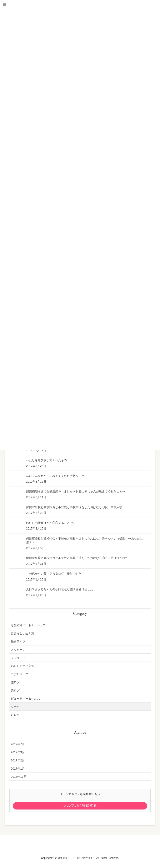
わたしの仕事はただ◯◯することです (51, 523)
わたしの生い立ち (22, 666)
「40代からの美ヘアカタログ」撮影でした (54, 574)
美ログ (15, 690)
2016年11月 (19, 777)
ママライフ (18, 658)
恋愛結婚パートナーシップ (28, 625)
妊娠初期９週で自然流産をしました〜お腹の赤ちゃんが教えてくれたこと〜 (76, 492)
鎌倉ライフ (18, 641)
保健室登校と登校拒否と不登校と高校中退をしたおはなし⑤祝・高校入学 (74, 507)
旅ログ (15, 682)
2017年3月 (18, 752)
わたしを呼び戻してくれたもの (46, 460)
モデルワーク (20, 674)
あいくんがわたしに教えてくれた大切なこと (55, 476)
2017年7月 (18, 744)
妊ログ (15, 715)
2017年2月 (18, 760)
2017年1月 (18, 769)
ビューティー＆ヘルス (25, 699)
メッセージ (18, 650)
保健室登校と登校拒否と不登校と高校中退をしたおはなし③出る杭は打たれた (77, 558)
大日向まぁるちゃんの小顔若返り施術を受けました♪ (60, 589)
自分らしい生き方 (22, 633)
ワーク (15, 707)
